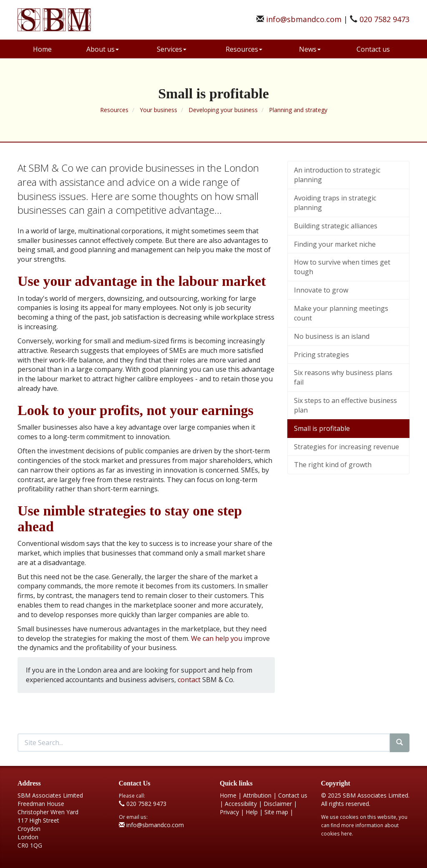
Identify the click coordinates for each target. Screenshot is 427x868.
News (310, 49)
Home (42, 49)
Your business (158, 110)
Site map (276, 812)
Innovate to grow (321, 290)
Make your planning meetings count (341, 313)
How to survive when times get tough (342, 267)
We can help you (217, 638)
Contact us (373, 49)
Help (252, 812)
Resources (244, 49)
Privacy (229, 812)
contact (189, 680)
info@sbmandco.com (304, 19)
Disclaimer (278, 804)
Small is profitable (322, 428)
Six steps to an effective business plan (345, 405)
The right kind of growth (333, 465)
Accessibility (241, 804)
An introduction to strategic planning (337, 175)
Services (172, 49)
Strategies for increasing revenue (347, 447)
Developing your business (223, 110)
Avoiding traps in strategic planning (335, 203)
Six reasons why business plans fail (343, 377)
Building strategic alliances (336, 226)
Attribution (257, 795)
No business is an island (332, 336)
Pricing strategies (322, 355)
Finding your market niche (335, 244)
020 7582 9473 (384, 19)
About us (103, 49)
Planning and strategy (298, 110)
